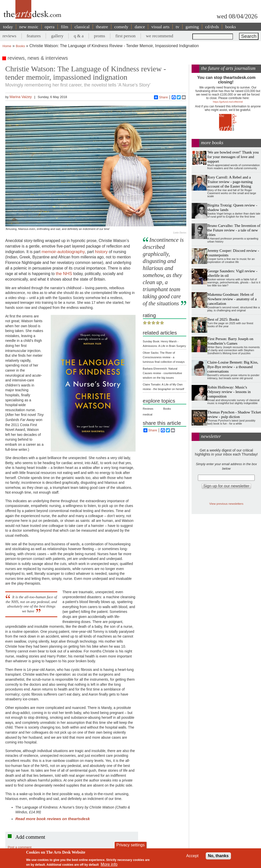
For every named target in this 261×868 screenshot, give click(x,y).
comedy (121, 27)
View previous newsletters (226, 504)
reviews (9, 36)
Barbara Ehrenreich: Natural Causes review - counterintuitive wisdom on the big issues (163, 373)
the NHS (64, 274)
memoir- (50, 252)
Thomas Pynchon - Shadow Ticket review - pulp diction (234, 414)
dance (140, 27)
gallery (57, 36)
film (64, 27)
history (101, 252)
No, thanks (218, 856)
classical (82, 27)
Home (7, 46)
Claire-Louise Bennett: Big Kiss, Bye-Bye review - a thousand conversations (233, 367)
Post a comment (20, 847)
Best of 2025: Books (223, 319)
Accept (192, 856)
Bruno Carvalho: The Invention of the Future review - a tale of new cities (234, 230)
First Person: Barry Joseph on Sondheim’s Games (230, 341)
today (8, 27)
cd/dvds (212, 27)
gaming (192, 27)
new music (29, 27)
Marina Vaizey (21, 97)
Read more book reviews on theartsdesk (53, 819)
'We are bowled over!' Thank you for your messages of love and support (233, 157)
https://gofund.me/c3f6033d (228, 102)
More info (109, 864)
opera (50, 27)
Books (20, 46)
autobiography (71, 252)
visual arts (160, 27)
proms (99, 36)
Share (161, 97)
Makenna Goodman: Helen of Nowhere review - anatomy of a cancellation (232, 299)
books (230, 27)
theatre (102, 27)
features (34, 36)
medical (148, 414)
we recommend (160, 36)
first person (125, 36)
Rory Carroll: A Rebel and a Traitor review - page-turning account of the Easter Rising (230, 182)
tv (177, 27)
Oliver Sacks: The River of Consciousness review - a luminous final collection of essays (164, 357)
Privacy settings (130, 845)
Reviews (148, 409)
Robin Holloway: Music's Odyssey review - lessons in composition (229, 392)
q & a (79, 36)
